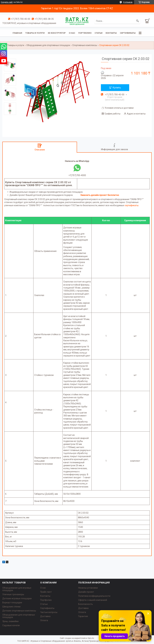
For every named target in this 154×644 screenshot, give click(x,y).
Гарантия (83, 616)
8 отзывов (128, 2)
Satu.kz (91, 638)
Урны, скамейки (10, 621)
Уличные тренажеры (13, 594)
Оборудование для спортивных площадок (48, 45)
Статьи (99, 33)
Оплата (44, 620)
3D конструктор (57, 33)
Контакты (111, 33)
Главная (17, 33)
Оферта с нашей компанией (93, 600)
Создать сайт (7, 2)
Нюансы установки (88, 588)
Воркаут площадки (12, 603)
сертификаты (132, 205)
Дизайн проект (86, 592)
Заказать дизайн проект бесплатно (100, 195)
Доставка (45, 616)
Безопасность (86, 604)
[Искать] (137, 21)
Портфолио (85, 33)
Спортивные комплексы (85, 45)
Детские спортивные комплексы (19, 611)
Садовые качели (11, 625)
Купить (117, 88)
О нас (72, 33)
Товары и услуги (35, 33)
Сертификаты (128, 33)
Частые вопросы (49, 612)
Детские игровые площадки (17, 598)
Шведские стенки (11, 607)
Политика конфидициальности (94, 596)
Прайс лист (46, 592)
